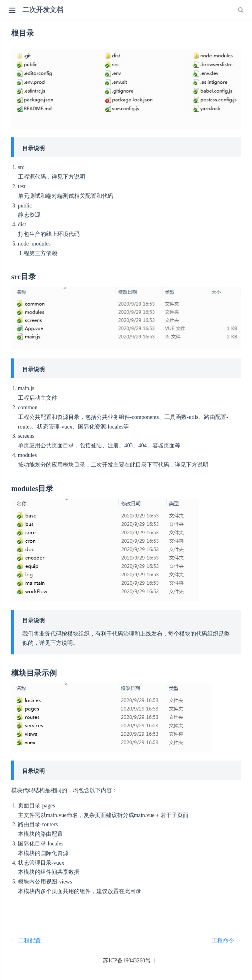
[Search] (242, 10)
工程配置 (30, 941)
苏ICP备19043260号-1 (129, 961)
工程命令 (224, 941)
